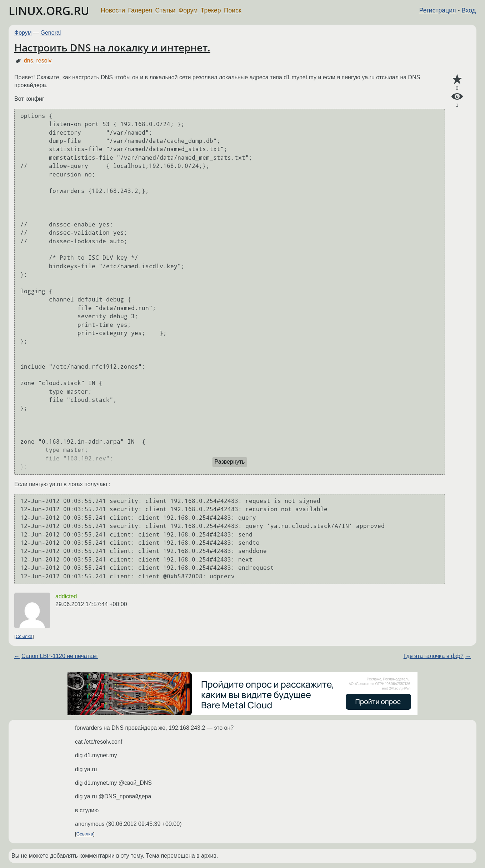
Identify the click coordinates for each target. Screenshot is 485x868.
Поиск (233, 10)
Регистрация (438, 10)
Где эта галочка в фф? (434, 656)
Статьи (165, 10)
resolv (44, 61)
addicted (66, 596)
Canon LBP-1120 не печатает (60, 656)
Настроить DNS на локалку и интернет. (112, 48)
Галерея (140, 10)
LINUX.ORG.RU (49, 11)
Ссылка (24, 636)
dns (29, 61)
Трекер (211, 10)
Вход (469, 10)
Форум (188, 10)
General (51, 33)
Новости (113, 10)
